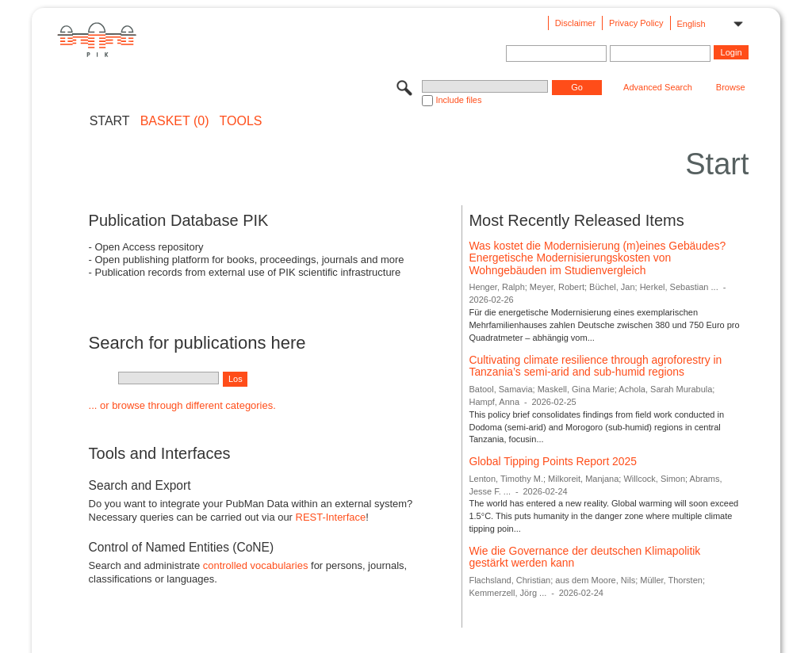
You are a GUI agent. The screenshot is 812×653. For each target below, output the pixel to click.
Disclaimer (575, 23)
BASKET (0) (175, 121)
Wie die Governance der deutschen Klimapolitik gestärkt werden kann (584, 557)
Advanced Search (658, 87)
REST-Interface (331, 517)
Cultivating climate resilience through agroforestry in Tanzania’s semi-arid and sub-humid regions (595, 366)
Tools (241, 121)
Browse (731, 87)
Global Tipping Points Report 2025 (553, 461)
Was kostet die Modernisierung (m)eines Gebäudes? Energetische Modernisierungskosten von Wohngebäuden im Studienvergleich (597, 258)
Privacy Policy (636, 23)
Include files (458, 100)
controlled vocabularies (256, 565)
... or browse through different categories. (182, 405)
